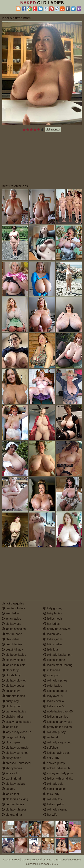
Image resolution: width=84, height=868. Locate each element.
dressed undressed (16, 763)
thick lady (51, 794)
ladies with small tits (58, 779)
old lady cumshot (15, 753)
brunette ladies (13, 696)
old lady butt (12, 706)
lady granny (53, 608)
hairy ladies (53, 613)
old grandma (12, 815)
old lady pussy (54, 732)
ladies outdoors (55, 691)
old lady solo (53, 784)
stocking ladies (55, 789)
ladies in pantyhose (58, 722)
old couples (11, 742)
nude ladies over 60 (58, 711)
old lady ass (11, 624)
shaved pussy (54, 763)
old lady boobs (13, 686)
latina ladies (53, 644)
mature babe (12, 634)
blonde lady (11, 675)
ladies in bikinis (14, 665)
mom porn (52, 675)
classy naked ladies (16, 722)
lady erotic (10, 773)
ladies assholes (14, 629)
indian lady (52, 634)
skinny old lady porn (58, 773)
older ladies (53, 686)
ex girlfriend (11, 779)
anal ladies (11, 613)
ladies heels (53, 619)
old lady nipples (55, 680)
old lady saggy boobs (59, 742)
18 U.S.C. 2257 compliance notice (62, 860)
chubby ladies (13, 717)
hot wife (50, 815)
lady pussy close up (17, 732)
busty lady (10, 701)
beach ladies (12, 644)
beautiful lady (12, 650)
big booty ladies (14, 655)
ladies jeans (53, 639)
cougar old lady (14, 737)
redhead (51, 737)
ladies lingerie (54, 660)
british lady (11, 691)
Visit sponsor (53, 130)
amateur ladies (13, 608)
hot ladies (51, 624)
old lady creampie (15, 748)
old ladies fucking (15, 799)
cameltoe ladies (14, 711)
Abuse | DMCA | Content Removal (22, 860)
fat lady (8, 789)
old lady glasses (14, 809)
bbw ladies (11, 639)
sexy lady (51, 758)
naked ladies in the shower (63, 768)
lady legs (51, 650)
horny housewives (57, 629)
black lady (10, 670)
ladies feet (10, 794)
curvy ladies (11, 758)
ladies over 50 (54, 706)
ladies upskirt (54, 804)
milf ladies (52, 670)
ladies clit (10, 727)
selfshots (51, 748)
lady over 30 (53, 696)
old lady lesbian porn (59, 655)
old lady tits (52, 799)
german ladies (13, 804)
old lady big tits (13, 660)
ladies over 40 (54, 701)
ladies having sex (56, 753)
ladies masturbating (58, 665)
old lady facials (13, 784)
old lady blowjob (14, 680)
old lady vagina (55, 809)
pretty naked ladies (57, 727)
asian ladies (11, 619)
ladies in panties (56, 717)
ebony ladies (12, 768)
